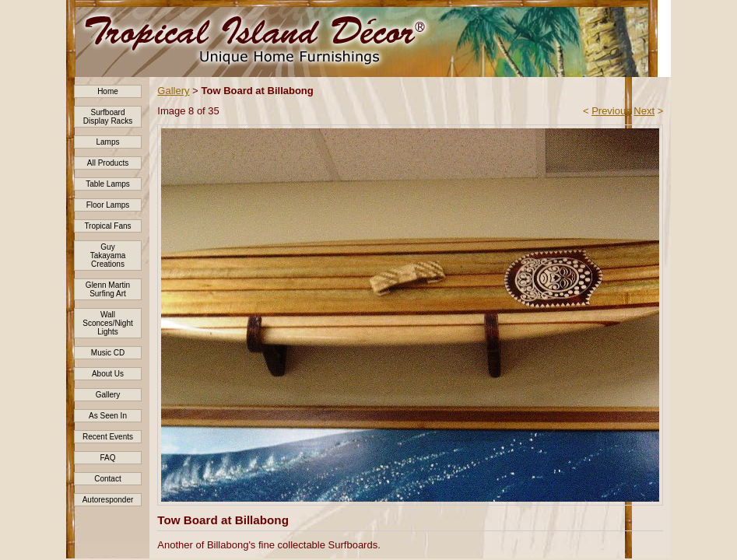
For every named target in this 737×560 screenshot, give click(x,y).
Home (108, 91)
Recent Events (108, 437)
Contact (107, 479)
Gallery (108, 395)
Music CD (108, 353)
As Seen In (108, 416)
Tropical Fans (107, 226)
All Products (108, 163)
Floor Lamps (108, 205)
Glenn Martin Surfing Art (108, 289)
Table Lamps (108, 184)
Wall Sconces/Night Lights (107, 323)
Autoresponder (108, 500)
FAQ (107, 458)
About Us (108, 374)
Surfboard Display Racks (108, 117)
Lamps (107, 142)
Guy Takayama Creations (108, 255)
